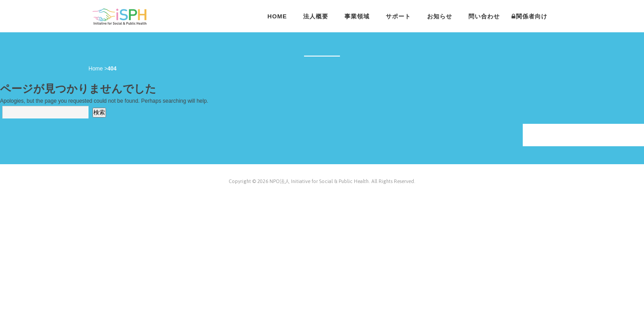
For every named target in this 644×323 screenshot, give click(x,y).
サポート (398, 16)
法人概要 (316, 16)
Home (96, 69)
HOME (277, 16)
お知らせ (440, 16)
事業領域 (357, 16)
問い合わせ (484, 16)
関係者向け (532, 16)
